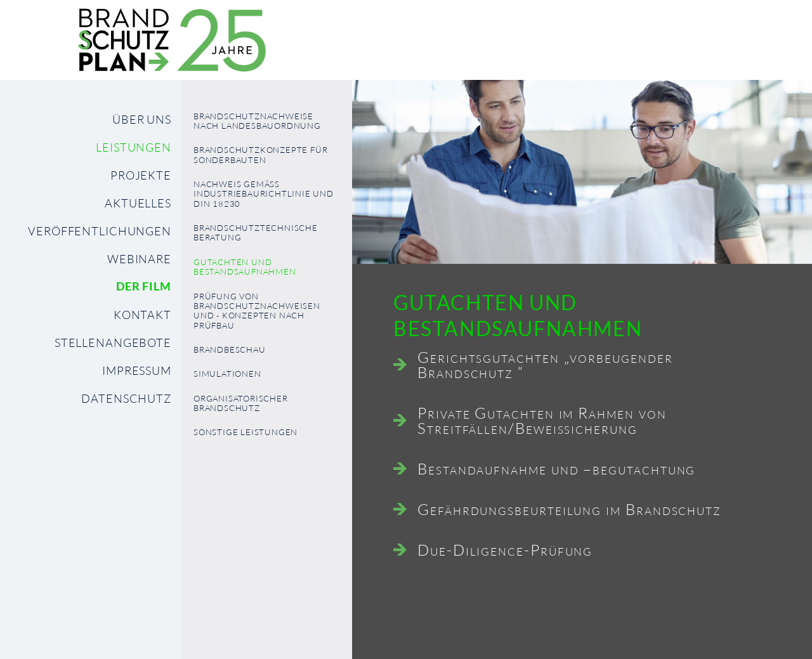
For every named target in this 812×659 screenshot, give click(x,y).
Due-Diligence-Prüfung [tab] (505, 550)
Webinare (139, 259)
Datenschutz (126, 398)
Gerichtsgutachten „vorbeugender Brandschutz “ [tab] (545, 365)
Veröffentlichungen (100, 231)
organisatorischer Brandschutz (241, 403)
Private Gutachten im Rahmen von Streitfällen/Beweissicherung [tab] (542, 421)
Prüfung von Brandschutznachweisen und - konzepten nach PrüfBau (257, 311)
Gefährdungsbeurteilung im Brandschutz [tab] (569, 509)
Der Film (144, 286)
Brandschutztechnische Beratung (256, 233)
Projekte (141, 175)
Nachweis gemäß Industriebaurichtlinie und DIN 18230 (264, 194)
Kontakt (142, 315)
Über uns (142, 119)
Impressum (137, 370)
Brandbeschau (230, 350)
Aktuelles (138, 203)
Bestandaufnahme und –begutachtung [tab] (556, 469)
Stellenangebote (113, 343)
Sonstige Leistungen (246, 432)
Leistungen (134, 147)
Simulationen (227, 374)
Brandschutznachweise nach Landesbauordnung (257, 121)
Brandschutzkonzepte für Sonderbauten (260, 155)
